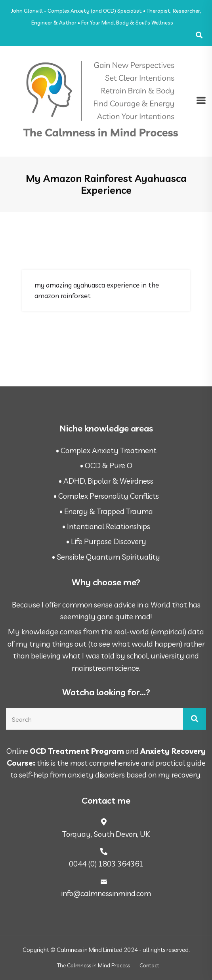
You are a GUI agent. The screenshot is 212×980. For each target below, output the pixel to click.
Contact (149, 965)
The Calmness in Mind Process (94, 965)
